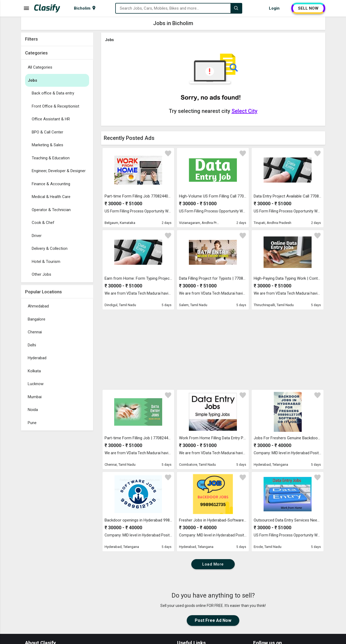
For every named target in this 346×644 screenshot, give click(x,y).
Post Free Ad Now (213, 620)
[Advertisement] (57, 513)
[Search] (236, 8)
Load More (213, 564)
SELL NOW (308, 8)
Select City (244, 111)
